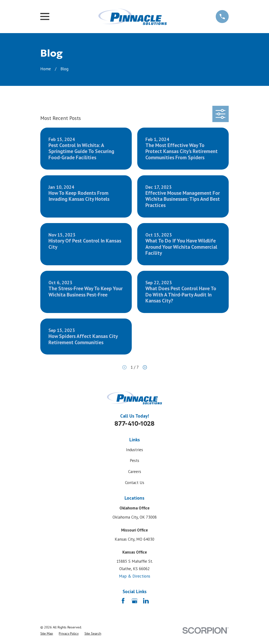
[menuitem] (47, 634)
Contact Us (135, 483)
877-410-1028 (134, 424)
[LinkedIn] (146, 601)
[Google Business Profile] (135, 601)
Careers (135, 472)
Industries (134, 450)
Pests (134, 461)
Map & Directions (135, 576)
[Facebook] (123, 601)
